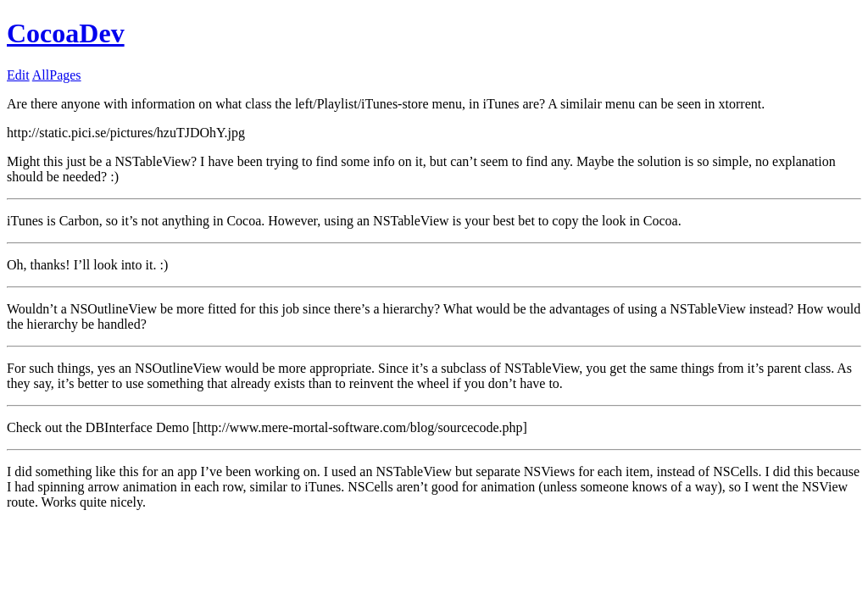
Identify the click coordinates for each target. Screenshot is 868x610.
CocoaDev (66, 33)
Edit (18, 75)
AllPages (57, 75)
